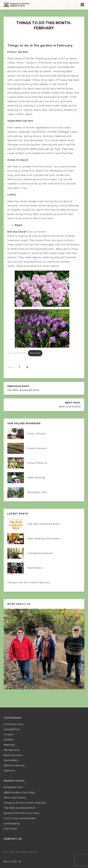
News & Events (13, 755)
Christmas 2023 (14, 724)
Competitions (12, 729)
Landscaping (12, 823)
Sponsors (9, 770)
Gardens (9, 739)
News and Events (15, 797)
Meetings (9, 745)
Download (35, 353)
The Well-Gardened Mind (20, 808)
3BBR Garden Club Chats (19, 792)
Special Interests (14, 765)
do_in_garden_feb (17, 353)
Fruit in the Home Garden (20, 818)
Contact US (13, 839)
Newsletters (11, 760)
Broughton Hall (13, 787)
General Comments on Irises (21, 813)
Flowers (9, 734)
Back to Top (12, 861)
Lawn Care (10, 828)
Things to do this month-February (25, 803)
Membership (12, 750)
